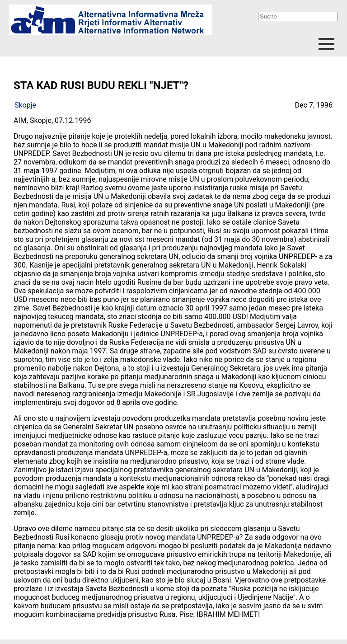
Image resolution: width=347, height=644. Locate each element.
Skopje (25, 105)
